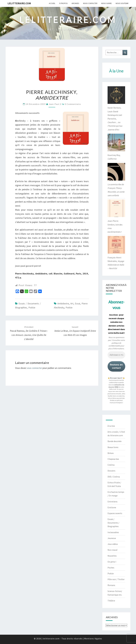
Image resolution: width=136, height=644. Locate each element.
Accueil (52, 3)
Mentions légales (93, 639)
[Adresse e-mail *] (116, 355)
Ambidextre (63, 303)
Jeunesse (112, 538)
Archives (75, 3)
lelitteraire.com (19, 3)
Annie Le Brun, (75, 331)
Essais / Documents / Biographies (113, 523)
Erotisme (112, 507)
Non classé (112, 550)
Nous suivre (107, 3)
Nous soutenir (122, 3)
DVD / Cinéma (114, 477)
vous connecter (34, 368)
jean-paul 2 (55, 104)
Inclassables (113, 532)
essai (77, 303)
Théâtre (111, 601)
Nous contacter (90, 3)
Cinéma (111, 465)
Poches (111, 568)
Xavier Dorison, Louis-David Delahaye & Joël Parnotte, (115, 119)
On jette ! (112, 562)
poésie (69, 307)
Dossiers (111, 471)
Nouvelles (112, 556)
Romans (111, 585)
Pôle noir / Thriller (116, 579)
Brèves (111, 453)
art (72, 303)
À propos (63, 3)
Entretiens (112, 502)
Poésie (32, 307)
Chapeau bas (113, 459)
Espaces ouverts (115, 513)
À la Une (111, 426)
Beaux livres (113, 447)
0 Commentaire (73, 104)
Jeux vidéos (113, 544)
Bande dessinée (115, 441)
